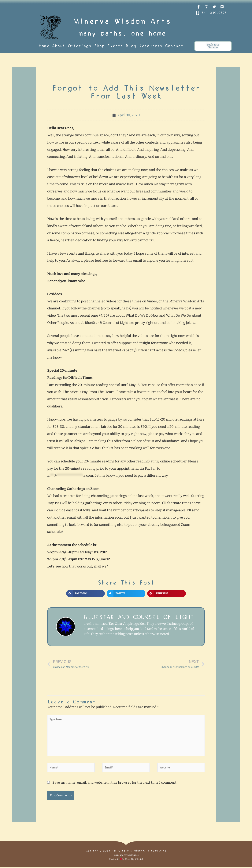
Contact (174, 46)
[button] (85, 593)
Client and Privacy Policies (126, 856)
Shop (99, 46)
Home (44, 46)
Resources (151, 46)
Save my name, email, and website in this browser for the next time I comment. (115, 784)
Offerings (80, 46)
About (59, 46)
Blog (131, 46)
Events (115, 46)
